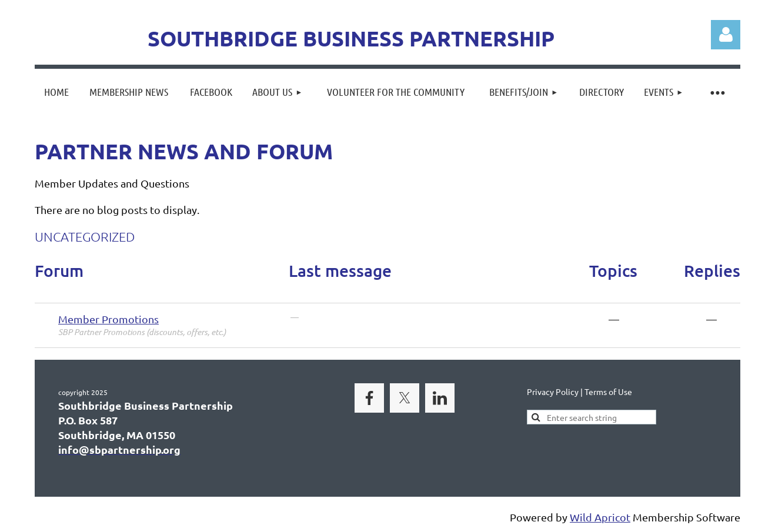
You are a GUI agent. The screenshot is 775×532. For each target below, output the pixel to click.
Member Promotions (108, 319)
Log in (726, 35)
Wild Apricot (600, 517)
